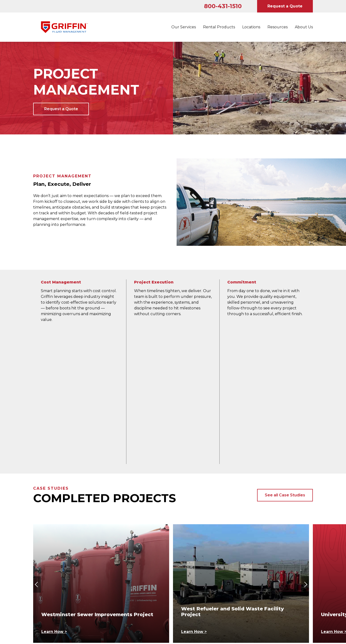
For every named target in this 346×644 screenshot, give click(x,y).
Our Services (184, 27)
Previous (38, 445)
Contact (113, 569)
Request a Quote (285, 6)
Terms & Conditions (266, 569)
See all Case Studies (285, 356)
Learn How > (54, 493)
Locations (251, 27)
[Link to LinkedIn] (37, 559)
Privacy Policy (189, 569)
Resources (278, 27)
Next (306, 445)
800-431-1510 (223, 6)
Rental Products (219, 27)
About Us (304, 27)
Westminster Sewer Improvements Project (97, 475)
